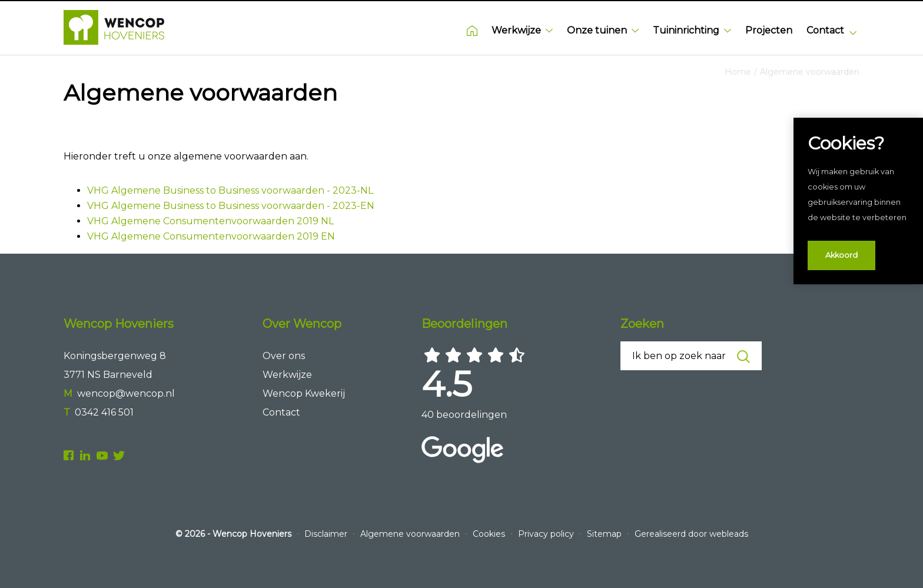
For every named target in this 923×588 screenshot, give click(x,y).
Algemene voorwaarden (810, 72)
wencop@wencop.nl (126, 393)
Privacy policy (547, 534)
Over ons (284, 356)
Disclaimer (327, 534)
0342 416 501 (104, 412)
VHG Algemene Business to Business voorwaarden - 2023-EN (231, 206)
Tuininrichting (692, 30)
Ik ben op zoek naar (691, 357)
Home (472, 31)
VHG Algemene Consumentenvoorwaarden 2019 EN (211, 236)
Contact (825, 30)
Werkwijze (522, 30)
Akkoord (841, 255)
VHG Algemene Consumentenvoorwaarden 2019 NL (210, 221)
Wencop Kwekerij (304, 393)
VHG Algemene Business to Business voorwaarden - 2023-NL (230, 190)
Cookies (490, 534)
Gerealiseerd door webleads (691, 534)
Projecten (769, 30)
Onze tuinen (603, 30)
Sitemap (605, 534)
